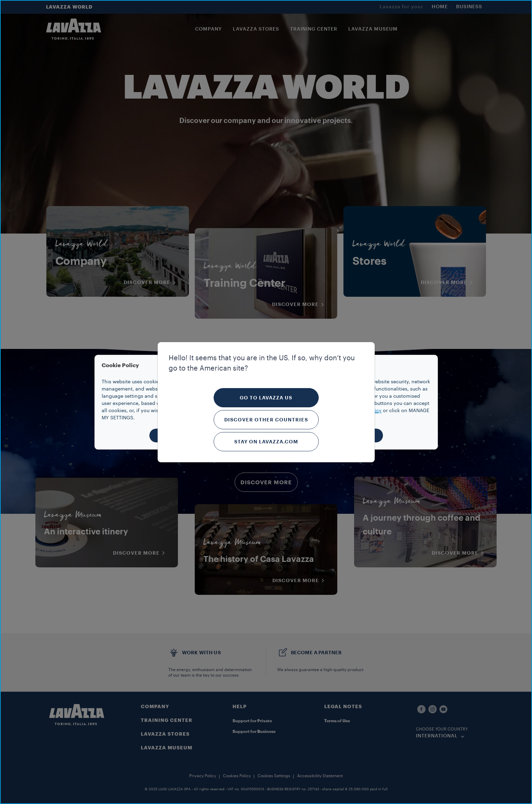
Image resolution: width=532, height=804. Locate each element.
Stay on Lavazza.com (266, 442)
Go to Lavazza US (266, 398)
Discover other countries (266, 420)
